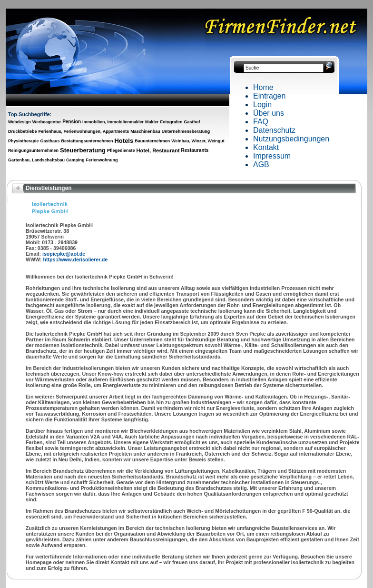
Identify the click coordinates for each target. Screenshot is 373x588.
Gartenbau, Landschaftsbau (36, 160)
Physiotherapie (24, 141)
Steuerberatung (83, 150)
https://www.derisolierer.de (76, 259)
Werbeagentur (47, 122)
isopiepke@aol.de (64, 254)
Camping (75, 160)
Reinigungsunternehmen (33, 150)
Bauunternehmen (152, 141)
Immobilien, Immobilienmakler (113, 122)
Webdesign (20, 122)
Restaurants (195, 150)
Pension (72, 122)
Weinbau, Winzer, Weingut (198, 141)
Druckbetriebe (23, 131)
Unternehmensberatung (186, 131)
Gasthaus (50, 141)
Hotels (124, 141)
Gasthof (192, 122)
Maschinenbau (145, 131)
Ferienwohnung (102, 160)
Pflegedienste (121, 150)
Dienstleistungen (49, 188)
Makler (152, 122)
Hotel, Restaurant (158, 150)
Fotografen (172, 122)
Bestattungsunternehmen (87, 141)
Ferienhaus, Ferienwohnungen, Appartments (84, 131)
